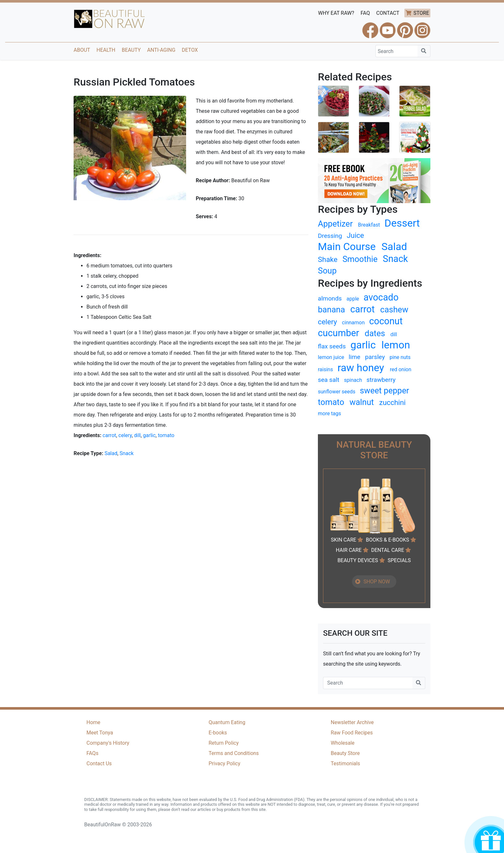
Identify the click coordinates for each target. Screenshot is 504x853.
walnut (362, 402)
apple (353, 299)
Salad (111, 453)
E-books (218, 733)
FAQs (92, 753)
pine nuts (400, 357)
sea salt (329, 380)
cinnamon (353, 323)
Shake (328, 259)
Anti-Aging (161, 50)
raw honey (361, 368)
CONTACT (388, 13)
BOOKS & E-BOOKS (387, 540)
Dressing (330, 236)
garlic (149, 435)
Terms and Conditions (234, 753)
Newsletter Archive (352, 722)
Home (93, 722)
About (82, 50)
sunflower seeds (337, 392)
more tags (329, 413)
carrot (109, 435)
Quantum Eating (227, 722)
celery (125, 435)
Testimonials (345, 763)
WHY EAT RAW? (336, 13)
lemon (396, 345)
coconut (386, 321)
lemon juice (331, 357)
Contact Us (99, 763)
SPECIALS (399, 560)
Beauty (131, 50)
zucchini (392, 402)
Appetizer (335, 224)
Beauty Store (345, 753)
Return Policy (224, 743)
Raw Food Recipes (352, 733)
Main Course (347, 247)
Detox (190, 50)
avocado (381, 297)
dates (375, 333)
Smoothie (360, 259)
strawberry (381, 380)
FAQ (365, 13)
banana (331, 310)
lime (355, 357)
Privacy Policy (225, 763)
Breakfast (369, 225)
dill (137, 435)
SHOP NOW (377, 582)
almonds (330, 298)
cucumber (338, 333)
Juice (355, 235)
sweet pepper (385, 391)
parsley (375, 357)
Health (106, 50)
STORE (421, 13)
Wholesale (343, 743)
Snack (127, 453)
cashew (394, 310)
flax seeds (332, 346)
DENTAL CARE (388, 550)
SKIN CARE (343, 540)
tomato (166, 435)
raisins (325, 369)
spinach (353, 380)
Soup (327, 271)
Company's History (108, 743)
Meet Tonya (100, 733)
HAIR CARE (349, 550)
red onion (401, 369)
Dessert (402, 223)
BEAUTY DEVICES (358, 560)
